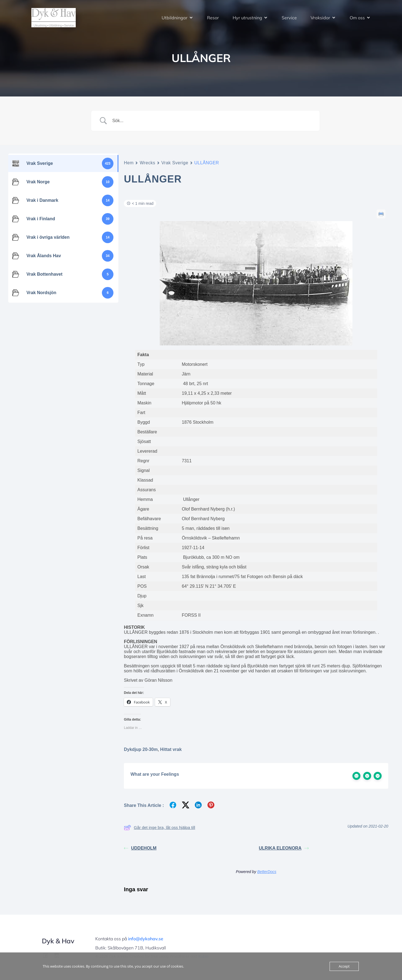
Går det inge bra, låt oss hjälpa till (160, 828)
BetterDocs (267, 872)
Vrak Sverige (175, 163)
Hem (129, 163)
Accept (344, 966)
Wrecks (147, 163)
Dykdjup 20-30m (141, 749)
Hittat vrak (171, 749)
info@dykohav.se (146, 939)
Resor (213, 18)
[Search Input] (212, 121)
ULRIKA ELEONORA (284, 848)
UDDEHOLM (140, 848)
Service (289, 18)
